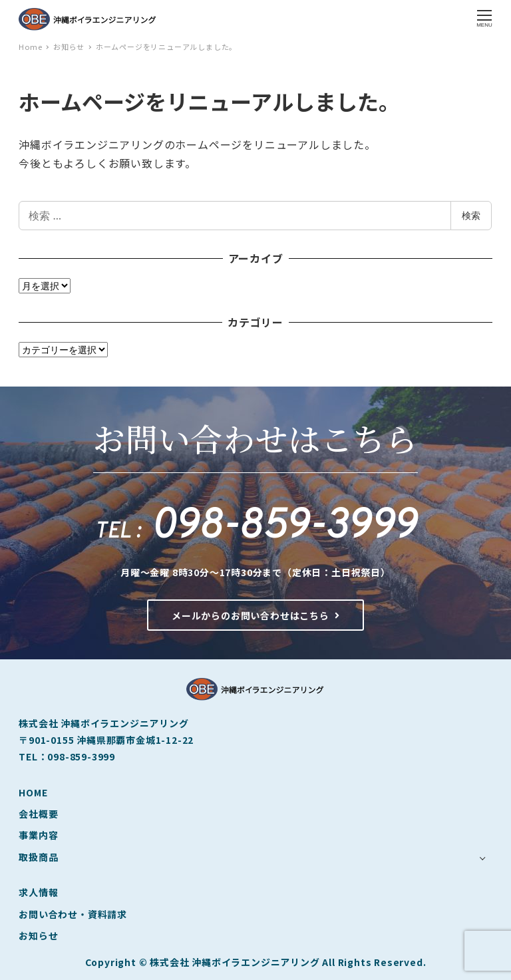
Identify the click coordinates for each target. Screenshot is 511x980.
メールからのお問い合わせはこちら (255, 615)
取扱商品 (38, 857)
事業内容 (38, 835)
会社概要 (38, 814)
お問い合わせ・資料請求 (73, 914)
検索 (471, 215)
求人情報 (38, 892)
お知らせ (38, 935)
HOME (33, 792)
